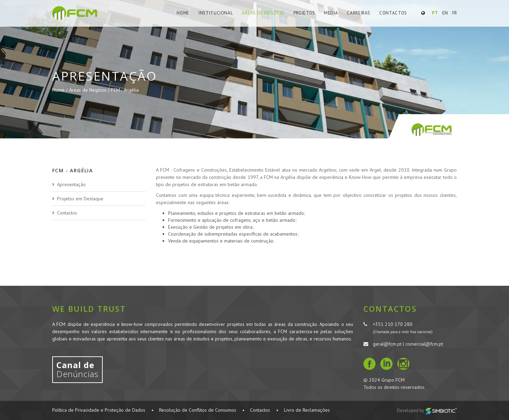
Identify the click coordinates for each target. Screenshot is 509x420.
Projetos (304, 13)
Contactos (393, 13)
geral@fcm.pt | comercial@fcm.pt (408, 344)
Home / (61, 90)
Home (183, 13)
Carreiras (359, 13)
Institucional (216, 13)
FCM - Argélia (125, 90)
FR (455, 13)
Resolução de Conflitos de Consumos (198, 410)
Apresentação (71, 184)
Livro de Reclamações (307, 410)
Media (331, 13)
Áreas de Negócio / (90, 90)
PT (435, 13)
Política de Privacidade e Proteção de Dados (99, 410)
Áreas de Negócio (263, 13)
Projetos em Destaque (80, 199)
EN (445, 13)
